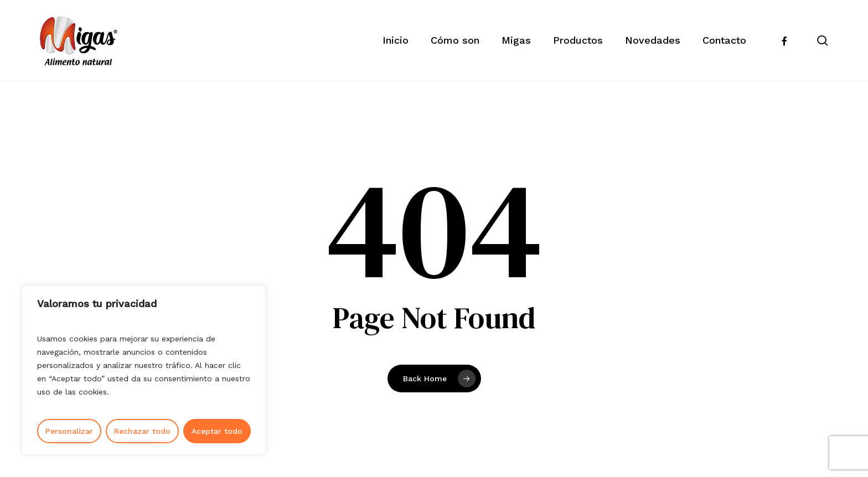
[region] (144, 370)
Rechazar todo (142, 431)
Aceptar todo (217, 431)
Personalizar (69, 431)
